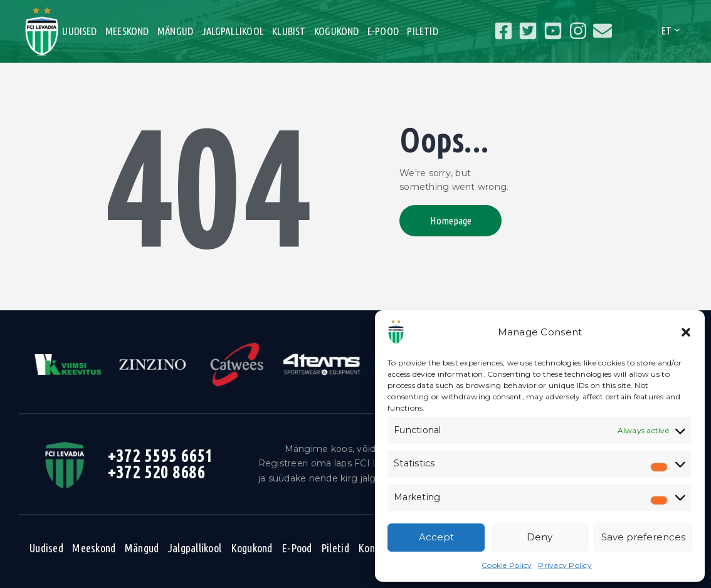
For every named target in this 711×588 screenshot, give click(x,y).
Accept (436, 537)
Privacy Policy (565, 565)
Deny (540, 537)
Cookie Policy (507, 565)
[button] (686, 332)
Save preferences (643, 537)
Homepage (451, 220)
